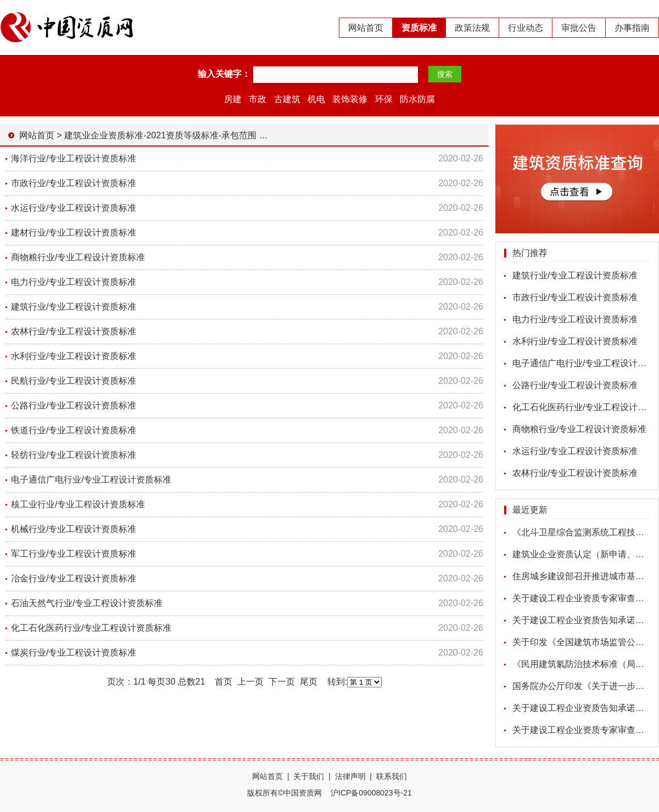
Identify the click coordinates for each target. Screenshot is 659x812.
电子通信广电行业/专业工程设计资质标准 (91, 480)
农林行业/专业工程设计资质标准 (575, 473)
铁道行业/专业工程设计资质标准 (74, 430)
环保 (384, 99)
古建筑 (287, 99)
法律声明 (350, 776)
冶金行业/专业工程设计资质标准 (74, 578)
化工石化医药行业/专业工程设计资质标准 (91, 628)
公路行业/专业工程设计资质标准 (575, 385)
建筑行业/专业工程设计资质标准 (575, 275)
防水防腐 (417, 99)
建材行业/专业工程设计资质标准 (74, 233)
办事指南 (632, 28)
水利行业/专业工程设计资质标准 (575, 341)
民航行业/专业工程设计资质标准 (74, 381)
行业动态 (526, 28)
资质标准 (419, 28)
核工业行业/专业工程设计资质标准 (78, 504)
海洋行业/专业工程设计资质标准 (74, 158)
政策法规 (472, 28)
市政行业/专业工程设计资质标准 (575, 297)
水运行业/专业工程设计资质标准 (575, 451)
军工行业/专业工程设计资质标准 (74, 554)
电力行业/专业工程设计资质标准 (575, 319)
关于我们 (309, 776)
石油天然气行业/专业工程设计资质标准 (87, 603)
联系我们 (392, 776)
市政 (258, 99)
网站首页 (366, 28)
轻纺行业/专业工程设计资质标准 (74, 455)
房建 (233, 99)
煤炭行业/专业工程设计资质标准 (74, 653)
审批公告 (579, 28)
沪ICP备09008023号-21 (371, 793)
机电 (316, 99)
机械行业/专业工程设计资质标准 (74, 529)
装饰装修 (350, 99)
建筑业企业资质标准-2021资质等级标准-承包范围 (160, 135)
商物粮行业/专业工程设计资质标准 (579, 429)
